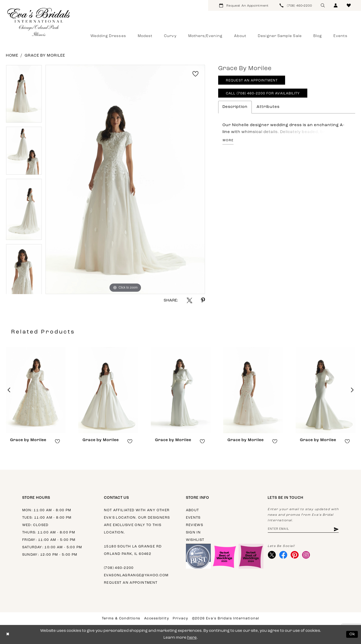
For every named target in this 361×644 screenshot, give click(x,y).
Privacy (180, 618)
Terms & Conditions (121, 618)
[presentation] (36, 390)
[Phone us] (296, 5)
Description (235, 107)
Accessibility (157, 618)
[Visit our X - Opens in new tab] (272, 555)
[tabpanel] (24, 96)
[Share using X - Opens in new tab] (189, 300)
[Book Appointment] (244, 5)
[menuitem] (244, 5)
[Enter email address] (303, 529)
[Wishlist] (349, 5)
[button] (336, 5)
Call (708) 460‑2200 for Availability (263, 94)
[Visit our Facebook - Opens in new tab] (283, 555)
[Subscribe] (336, 529)
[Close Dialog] (8, 634)
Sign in (193, 533)
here (192, 638)
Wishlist (195, 540)
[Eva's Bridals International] (39, 22)
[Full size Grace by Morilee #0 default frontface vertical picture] (125, 179)
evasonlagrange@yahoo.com (136, 575)
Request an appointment (131, 583)
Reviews (195, 525)
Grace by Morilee (45, 56)
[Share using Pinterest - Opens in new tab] (203, 300)
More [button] (228, 140)
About (193, 510)
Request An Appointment (252, 81)
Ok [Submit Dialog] (352, 634)
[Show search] (323, 5)
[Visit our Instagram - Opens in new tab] (306, 555)
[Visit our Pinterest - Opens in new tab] (295, 555)
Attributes (268, 107)
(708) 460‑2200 (119, 568)
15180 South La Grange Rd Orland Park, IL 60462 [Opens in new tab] (133, 550)
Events (193, 518)
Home (12, 56)
